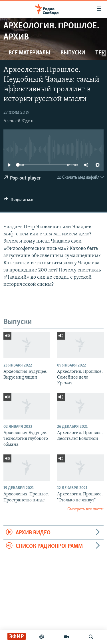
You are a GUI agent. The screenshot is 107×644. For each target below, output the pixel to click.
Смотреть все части (85, 509)
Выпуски (73, 53)
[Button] (19, 201)
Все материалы (29, 53)
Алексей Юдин (19, 121)
